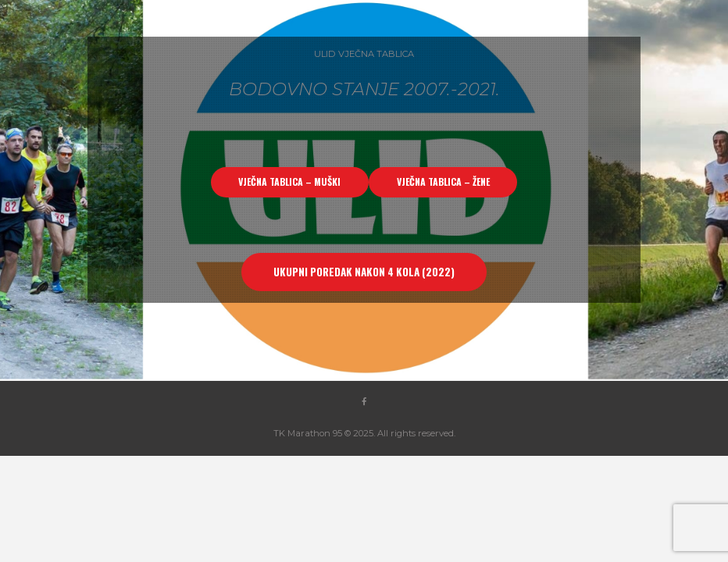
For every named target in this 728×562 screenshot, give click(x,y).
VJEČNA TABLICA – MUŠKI (289, 182)
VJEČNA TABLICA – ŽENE (443, 182)
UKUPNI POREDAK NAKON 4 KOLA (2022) (364, 272)
